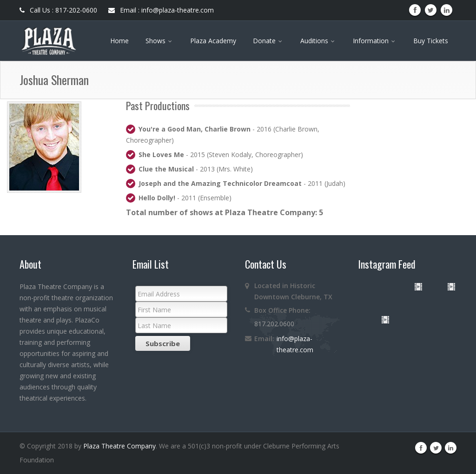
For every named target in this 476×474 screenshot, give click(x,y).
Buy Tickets (431, 41)
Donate (268, 41)
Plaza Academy (213, 41)
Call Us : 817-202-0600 (58, 10)
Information (375, 41)
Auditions (318, 41)
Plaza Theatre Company (119, 446)
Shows (159, 41)
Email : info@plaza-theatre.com (161, 10)
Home (119, 41)
